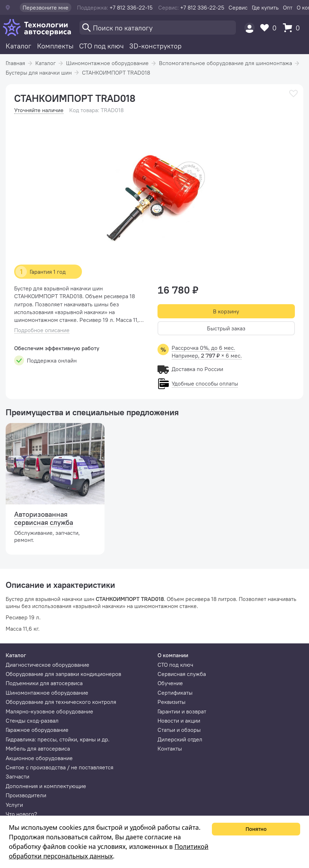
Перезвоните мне (46, 7)
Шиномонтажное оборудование (107, 63)
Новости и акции (179, 721)
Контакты (170, 748)
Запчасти (17, 776)
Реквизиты (171, 702)
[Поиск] (158, 28)
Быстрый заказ (226, 328)
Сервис (238, 7)
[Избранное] (270, 28)
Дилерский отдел (180, 739)
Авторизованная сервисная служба (44, 518)
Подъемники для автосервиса (44, 683)
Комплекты (55, 46)
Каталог (19, 46)
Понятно (256, 829)
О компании (173, 655)
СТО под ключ (101, 46)
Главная (15, 63)
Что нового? (21, 814)
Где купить (265, 7)
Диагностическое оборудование (47, 665)
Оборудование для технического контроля (61, 702)
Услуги (14, 805)
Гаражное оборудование (37, 730)
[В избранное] (293, 94)
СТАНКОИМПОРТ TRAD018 (116, 73)
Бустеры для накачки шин (39, 73)
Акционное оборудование (39, 758)
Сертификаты (175, 693)
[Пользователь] (249, 28)
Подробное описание (42, 330)
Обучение (170, 683)
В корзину (226, 311)
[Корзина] (293, 28)
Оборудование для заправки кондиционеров (63, 674)
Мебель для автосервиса (38, 748)
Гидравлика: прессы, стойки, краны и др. (58, 739)
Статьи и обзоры (179, 730)
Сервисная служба (182, 674)
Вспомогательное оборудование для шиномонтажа (225, 63)
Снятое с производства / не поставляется (60, 767)
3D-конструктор (155, 46)
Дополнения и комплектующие (46, 786)
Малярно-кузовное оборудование (49, 711)
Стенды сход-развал (32, 721)
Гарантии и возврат (182, 711)
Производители (26, 795)
